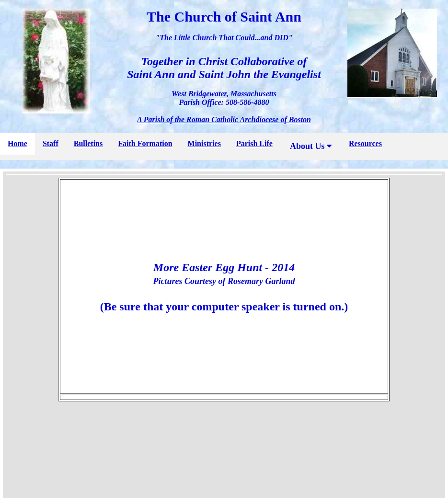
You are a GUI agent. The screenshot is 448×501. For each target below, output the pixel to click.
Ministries (204, 143)
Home (17, 143)
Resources (365, 143)
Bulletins (88, 143)
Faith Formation (145, 143)
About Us (311, 146)
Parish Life (254, 143)
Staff (51, 143)
